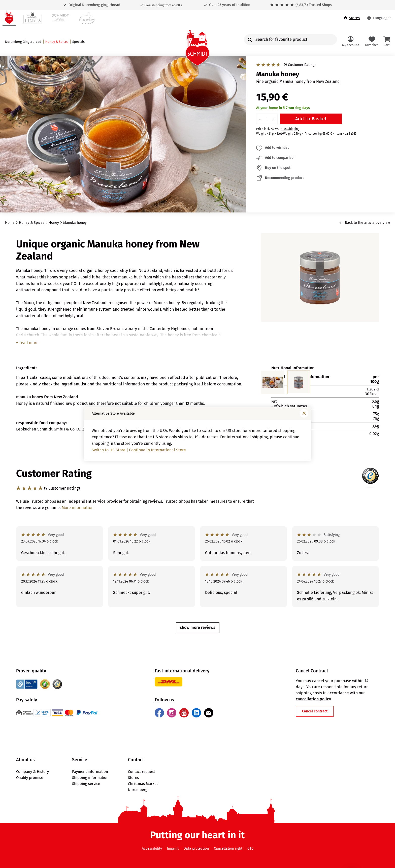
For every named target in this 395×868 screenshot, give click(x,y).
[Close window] (304, 413)
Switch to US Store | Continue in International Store (139, 450)
